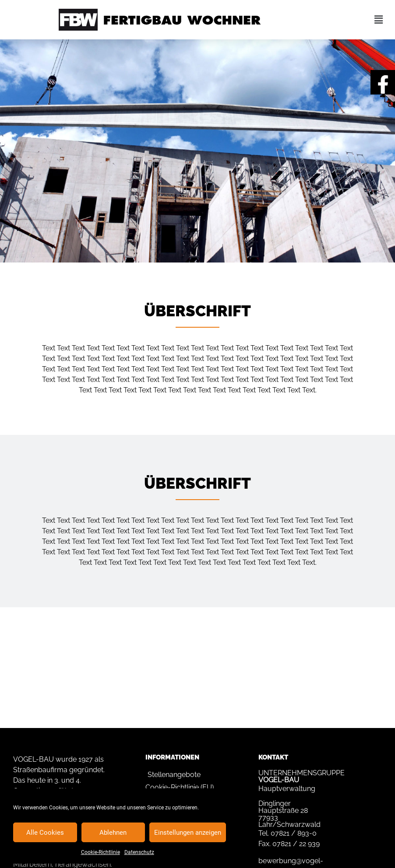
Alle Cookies (45, 833)
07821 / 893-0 (294, 833)
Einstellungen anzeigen (188, 833)
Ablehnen (113, 833)
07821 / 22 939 (296, 844)
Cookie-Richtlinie (101, 852)
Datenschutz (139, 852)
